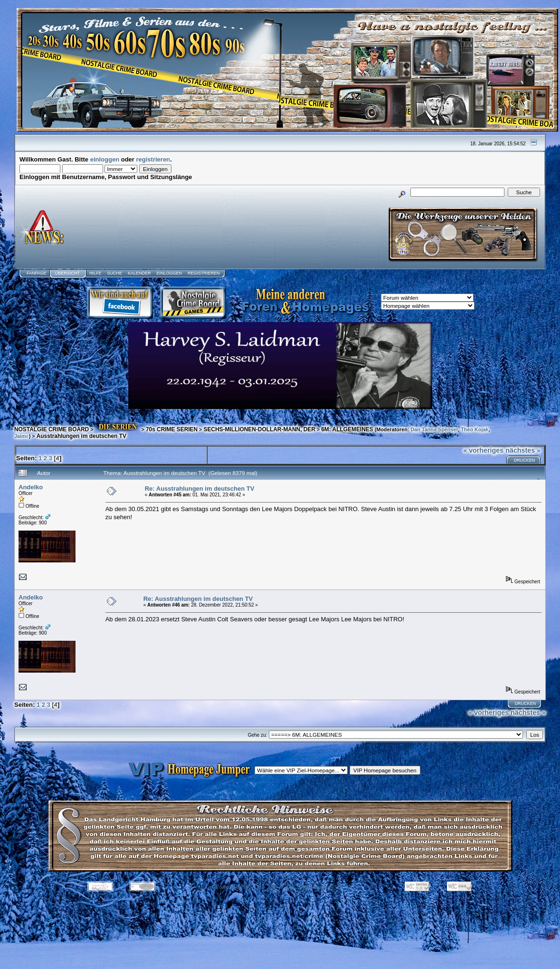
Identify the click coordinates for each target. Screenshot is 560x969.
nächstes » (523, 450)
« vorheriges (483, 450)
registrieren (153, 159)
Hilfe (95, 273)
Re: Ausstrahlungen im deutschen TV (200, 489)
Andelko (31, 487)
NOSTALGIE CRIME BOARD (52, 429)
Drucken (525, 460)
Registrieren (204, 273)
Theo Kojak (475, 429)
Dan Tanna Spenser (434, 429)
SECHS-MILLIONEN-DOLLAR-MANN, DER (259, 429)
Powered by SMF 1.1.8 (240, 887)
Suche (114, 273)
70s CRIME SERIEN (172, 429)
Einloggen (169, 273)
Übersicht (67, 273)
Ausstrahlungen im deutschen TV (81, 436)
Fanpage (37, 273)
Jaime (22, 436)
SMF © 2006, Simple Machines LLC (306, 887)
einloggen (105, 159)
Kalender (139, 273)
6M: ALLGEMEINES (347, 429)
